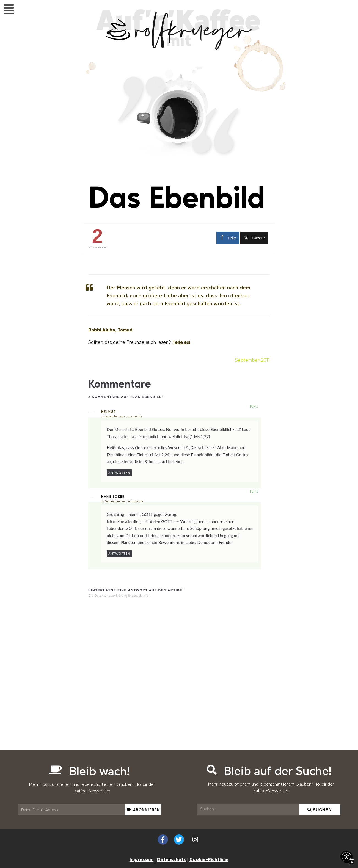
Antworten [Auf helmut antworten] (119, 473)
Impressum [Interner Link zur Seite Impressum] (141, 859)
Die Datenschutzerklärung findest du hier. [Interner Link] (119, 596)
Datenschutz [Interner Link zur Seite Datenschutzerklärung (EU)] (171, 859)
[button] (9, 9)
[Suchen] (248, 809)
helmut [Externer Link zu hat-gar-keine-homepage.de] (109, 412)
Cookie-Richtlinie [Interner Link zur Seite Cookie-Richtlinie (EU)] (209, 859)
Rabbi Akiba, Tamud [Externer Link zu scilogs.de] (110, 330)
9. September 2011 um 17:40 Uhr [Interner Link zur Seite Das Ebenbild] (122, 416)
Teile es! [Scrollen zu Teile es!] (181, 342)
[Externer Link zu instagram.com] (195, 840)
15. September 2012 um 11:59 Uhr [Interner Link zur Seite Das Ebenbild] (122, 501)
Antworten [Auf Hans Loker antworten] (119, 553)
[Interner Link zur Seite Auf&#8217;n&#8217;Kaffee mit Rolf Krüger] (179, 47)
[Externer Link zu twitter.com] (254, 238)
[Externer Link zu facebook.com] (227, 238)
